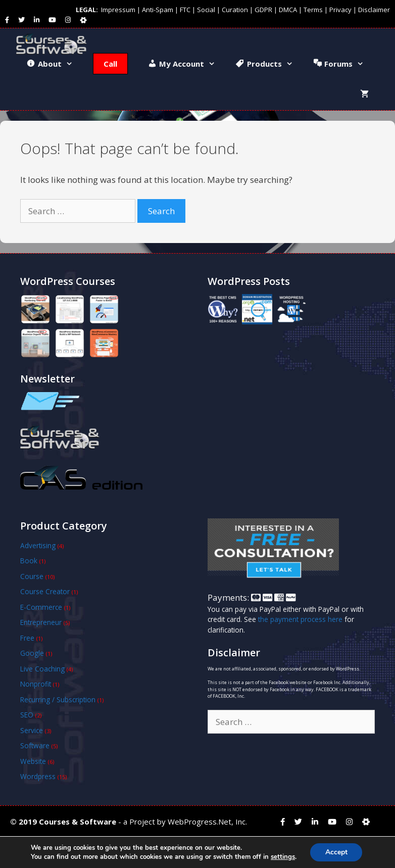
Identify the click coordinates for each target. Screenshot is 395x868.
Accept (336, 852)
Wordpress (38, 776)
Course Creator (45, 591)
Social (206, 10)
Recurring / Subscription (58, 700)
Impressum (118, 10)
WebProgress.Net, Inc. (207, 822)
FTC (185, 10)
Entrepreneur (41, 622)
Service (32, 730)
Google (32, 653)
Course (32, 576)
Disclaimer (374, 10)
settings (282, 857)
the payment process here (300, 619)
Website (33, 761)
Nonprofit (36, 684)
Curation (235, 10)
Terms (313, 10)
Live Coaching (42, 669)
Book (29, 561)
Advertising (38, 545)
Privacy (340, 10)
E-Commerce (41, 607)
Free (27, 638)
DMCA (288, 10)
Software (35, 745)
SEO (27, 715)
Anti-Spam (158, 10)
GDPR (263, 10)
